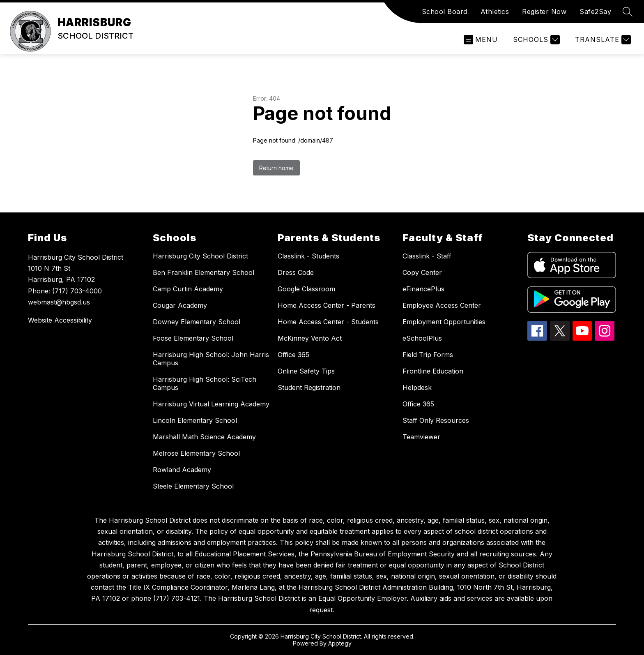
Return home (276, 168)
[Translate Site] (602, 40)
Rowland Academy (182, 470)
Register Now (544, 12)
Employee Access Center (442, 305)
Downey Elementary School (197, 322)
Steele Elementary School (193, 486)
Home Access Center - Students (328, 322)
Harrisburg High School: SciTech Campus (205, 383)
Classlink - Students (308, 256)
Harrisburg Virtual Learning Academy (211, 404)
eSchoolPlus (422, 338)
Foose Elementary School (193, 338)
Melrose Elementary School (196, 453)
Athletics (495, 12)
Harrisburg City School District (200, 256)
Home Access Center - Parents (327, 305)
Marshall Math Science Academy (204, 437)
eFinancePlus (423, 289)
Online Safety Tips (306, 371)
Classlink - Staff (427, 256)
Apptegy (340, 643)
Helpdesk (417, 387)
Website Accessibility (60, 320)
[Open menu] (481, 40)
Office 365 (293, 355)
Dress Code (296, 272)
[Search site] (628, 12)
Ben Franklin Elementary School (204, 272)
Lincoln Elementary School (195, 420)
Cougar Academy (180, 305)
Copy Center (422, 272)
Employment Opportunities (444, 322)
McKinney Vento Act (310, 338)
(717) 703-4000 (77, 291)
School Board (445, 12)
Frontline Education (433, 371)
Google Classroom (306, 289)
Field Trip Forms (428, 355)
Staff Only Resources (436, 420)
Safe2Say (595, 12)
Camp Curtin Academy (188, 289)
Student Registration (309, 387)
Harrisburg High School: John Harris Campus (211, 359)
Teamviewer (421, 437)
